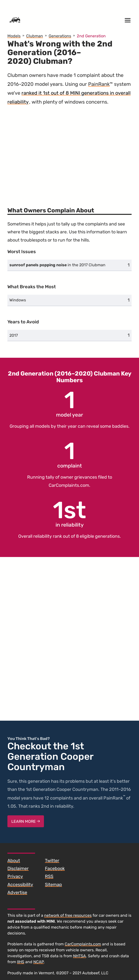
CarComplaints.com (69, 485)
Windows (18, 300)
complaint (70, 454)
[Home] (15, 20)
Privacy (15, 876)
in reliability (69, 513)
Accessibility (20, 885)
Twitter (52, 861)
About (14, 861)
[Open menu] (128, 20)
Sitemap (53, 885)
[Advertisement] (69, 154)
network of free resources (68, 915)
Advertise (17, 892)
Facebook (55, 869)
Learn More (26, 821)
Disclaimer (18, 869)
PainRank (99, 84)
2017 (14, 335)
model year (69, 403)
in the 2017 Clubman (57, 265)
